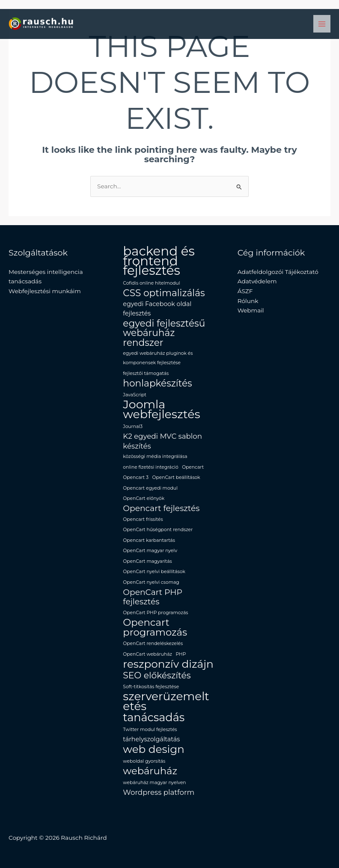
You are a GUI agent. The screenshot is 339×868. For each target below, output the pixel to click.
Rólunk (248, 301)
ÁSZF (245, 291)
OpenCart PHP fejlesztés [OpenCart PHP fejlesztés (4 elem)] (153, 597)
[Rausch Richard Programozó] (42, 24)
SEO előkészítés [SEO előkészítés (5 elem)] (157, 676)
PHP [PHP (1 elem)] (181, 654)
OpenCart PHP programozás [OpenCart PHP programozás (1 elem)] (155, 613)
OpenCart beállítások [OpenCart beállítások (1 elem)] (176, 477)
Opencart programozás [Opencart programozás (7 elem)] (155, 627)
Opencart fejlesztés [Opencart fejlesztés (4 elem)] (161, 508)
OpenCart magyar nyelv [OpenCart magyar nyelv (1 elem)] (150, 551)
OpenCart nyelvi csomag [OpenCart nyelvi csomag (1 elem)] (151, 582)
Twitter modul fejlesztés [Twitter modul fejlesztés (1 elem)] (150, 730)
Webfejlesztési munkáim (45, 291)
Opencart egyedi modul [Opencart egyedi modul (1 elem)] (150, 488)
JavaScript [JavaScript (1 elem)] (135, 395)
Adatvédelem (257, 281)
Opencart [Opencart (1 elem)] (193, 467)
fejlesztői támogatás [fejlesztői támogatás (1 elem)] (146, 373)
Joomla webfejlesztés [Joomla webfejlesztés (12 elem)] (161, 409)
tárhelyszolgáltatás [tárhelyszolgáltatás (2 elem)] (151, 739)
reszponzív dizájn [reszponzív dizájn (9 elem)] (168, 664)
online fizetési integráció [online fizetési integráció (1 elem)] (150, 467)
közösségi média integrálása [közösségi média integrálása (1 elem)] (155, 456)
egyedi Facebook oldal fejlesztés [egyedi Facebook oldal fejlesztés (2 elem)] (157, 309)
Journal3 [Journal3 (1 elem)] (133, 427)
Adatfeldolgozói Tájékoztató (278, 272)
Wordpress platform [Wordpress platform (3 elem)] (159, 792)
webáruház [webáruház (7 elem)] (150, 771)
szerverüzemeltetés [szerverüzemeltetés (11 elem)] (166, 701)
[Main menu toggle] (322, 24)
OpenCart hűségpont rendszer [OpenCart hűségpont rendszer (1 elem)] (158, 530)
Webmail (251, 310)
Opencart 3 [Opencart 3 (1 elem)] (136, 477)
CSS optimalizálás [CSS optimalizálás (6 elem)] (164, 293)
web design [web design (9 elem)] (153, 749)
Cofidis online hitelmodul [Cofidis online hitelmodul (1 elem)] (151, 283)
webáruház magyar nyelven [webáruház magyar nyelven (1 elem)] (154, 783)
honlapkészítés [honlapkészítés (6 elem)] (157, 383)
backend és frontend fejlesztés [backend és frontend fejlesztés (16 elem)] (159, 261)
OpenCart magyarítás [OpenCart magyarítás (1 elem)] (147, 561)
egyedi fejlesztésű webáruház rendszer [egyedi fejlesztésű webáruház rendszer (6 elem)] (164, 333)
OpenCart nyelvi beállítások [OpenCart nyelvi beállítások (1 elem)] (154, 572)
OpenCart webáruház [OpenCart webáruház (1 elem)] (147, 654)
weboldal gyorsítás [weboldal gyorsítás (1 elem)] (144, 761)
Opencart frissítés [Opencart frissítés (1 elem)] (143, 519)
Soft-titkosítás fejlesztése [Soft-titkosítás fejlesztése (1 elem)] (151, 687)
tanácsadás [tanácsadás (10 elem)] (154, 718)
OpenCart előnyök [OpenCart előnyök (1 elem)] (144, 498)
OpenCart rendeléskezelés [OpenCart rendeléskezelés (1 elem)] (153, 644)
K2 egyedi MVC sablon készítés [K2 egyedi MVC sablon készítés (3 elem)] (162, 441)
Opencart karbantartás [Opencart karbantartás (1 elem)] (149, 540)
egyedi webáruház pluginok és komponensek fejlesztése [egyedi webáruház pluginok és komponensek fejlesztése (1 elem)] (158, 358)
